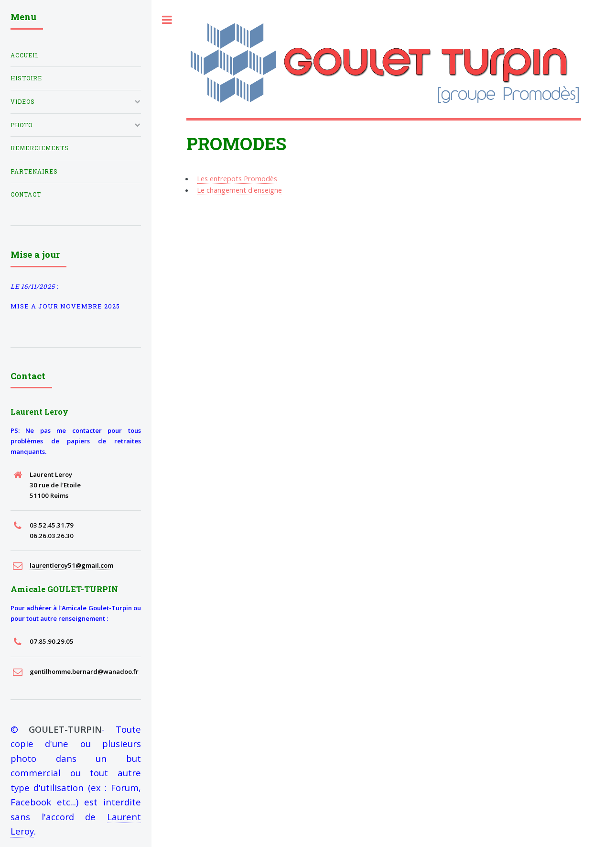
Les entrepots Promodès (237, 178)
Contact (26, 194)
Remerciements (40, 148)
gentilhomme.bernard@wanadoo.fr (84, 671)
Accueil (25, 55)
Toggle (167, 20)
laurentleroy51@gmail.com (71, 565)
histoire (26, 78)
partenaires (34, 171)
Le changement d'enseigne (239, 190)
